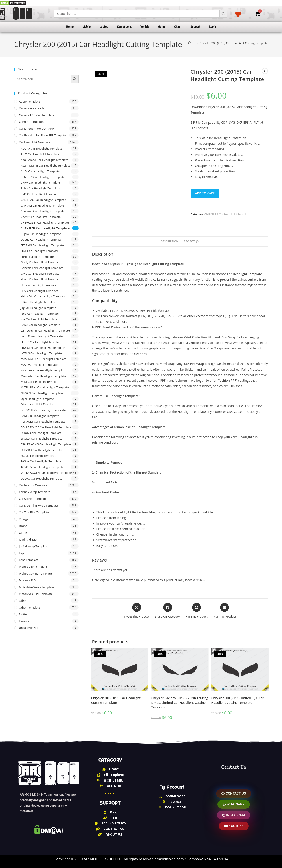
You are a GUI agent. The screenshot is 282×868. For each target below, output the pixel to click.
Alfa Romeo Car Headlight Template (45, 160)
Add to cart (205, 193)
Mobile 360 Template (33, 567)
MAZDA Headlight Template (39, 365)
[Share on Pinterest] (197, 611)
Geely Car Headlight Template (41, 262)
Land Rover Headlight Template (42, 336)
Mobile (86, 27)
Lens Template (29, 560)
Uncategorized (29, 628)
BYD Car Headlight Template (40, 194)
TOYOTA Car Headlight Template (42, 467)
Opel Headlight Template (37, 399)
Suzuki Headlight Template (38, 456)
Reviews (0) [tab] (192, 241)
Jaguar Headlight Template (38, 308)
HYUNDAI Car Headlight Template (43, 296)
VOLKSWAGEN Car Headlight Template (46, 473)
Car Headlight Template (35, 142)
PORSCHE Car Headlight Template (43, 410)
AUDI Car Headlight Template (40, 171)
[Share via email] (225, 611)
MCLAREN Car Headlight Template (43, 370)
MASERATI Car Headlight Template (44, 359)
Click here (120, 322)
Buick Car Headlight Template (40, 188)
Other (178, 27)
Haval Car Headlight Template (41, 279)
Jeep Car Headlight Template (40, 314)
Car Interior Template (33, 485)
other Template (30, 607)
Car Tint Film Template (34, 512)
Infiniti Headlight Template (38, 302)
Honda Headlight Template (39, 285)
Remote (24, 621)
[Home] (190, 43)
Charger (24, 519)
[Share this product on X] (137, 611)
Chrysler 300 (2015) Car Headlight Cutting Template (116, 700)
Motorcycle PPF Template (36, 594)
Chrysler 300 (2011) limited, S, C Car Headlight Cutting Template (237, 700)
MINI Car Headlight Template (40, 382)
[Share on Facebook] (168, 611)
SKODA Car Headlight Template (42, 439)
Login (212, 27)
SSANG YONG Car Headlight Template (46, 444)
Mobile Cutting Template (35, 573)
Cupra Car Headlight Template (41, 234)
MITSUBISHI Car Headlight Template (45, 387)
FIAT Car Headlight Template (40, 251)
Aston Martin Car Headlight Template (45, 166)
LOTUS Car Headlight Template (41, 353)
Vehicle (145, 27)
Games (24, 533)
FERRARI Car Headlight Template (42, 245)
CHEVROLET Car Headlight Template (45, 222)
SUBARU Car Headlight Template (42, 450)
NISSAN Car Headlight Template (42, 393)
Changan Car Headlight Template (43, 211)
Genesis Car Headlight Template (42, 268)
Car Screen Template (33, 499)
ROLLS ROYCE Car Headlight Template (46, 427)
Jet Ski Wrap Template (33, 546)
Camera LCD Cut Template (37, 115)
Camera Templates (32, 122)
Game (162, 27)
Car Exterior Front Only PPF (37, 129)
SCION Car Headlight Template (41, 433)
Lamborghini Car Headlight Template (45, 330)
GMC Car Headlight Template (40, 274)
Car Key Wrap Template (35, 492)
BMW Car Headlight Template (40, 183)
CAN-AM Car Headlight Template (42, 205)
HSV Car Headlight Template (40, 291)
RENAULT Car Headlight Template (43, 422)
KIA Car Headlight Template (39, 319)
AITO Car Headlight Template (40, 154)
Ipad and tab (28, 539)
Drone (23, 526)
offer (22, 601)
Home (70, 27)
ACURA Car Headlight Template (41, 149)
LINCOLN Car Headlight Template (43, 348)
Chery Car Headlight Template (41, 217)
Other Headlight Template (38, 404)
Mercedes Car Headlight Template (43, 376)
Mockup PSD (27, 580)
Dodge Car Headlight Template (41, 239)
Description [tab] (170, 241)
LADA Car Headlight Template (40, 325)
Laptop (104, 27)
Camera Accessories (32, 108)
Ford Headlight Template (37, 257)
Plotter (23, 614)
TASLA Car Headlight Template (41, 461)
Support (195, 27)
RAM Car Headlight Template (40, 416)
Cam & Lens (124, 27)
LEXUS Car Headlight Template (41, 342)
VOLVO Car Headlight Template (42, 478)
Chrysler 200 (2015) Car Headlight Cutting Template (234, 43)
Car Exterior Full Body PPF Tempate (42, 135)
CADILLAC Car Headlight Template (43, 200)
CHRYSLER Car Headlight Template (227, 214)
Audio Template (30, 101)
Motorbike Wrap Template (36, 587)
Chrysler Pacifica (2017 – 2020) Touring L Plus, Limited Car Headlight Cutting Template (180, 703)
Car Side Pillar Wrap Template (39, 506)
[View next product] (265, 71)
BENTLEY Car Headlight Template (43, 177)
